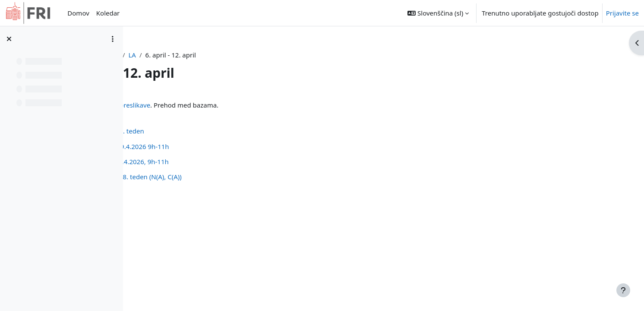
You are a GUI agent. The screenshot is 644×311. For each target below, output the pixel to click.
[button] (438, 13)
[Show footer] (623, 290)
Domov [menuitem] (78, 13)
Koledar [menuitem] (108, 13)
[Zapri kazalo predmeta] (9, 39)
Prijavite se (622, 13)
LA (228, 55)
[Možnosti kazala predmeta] (113, 39)
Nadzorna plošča (189, 55)
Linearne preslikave (219, 105)
